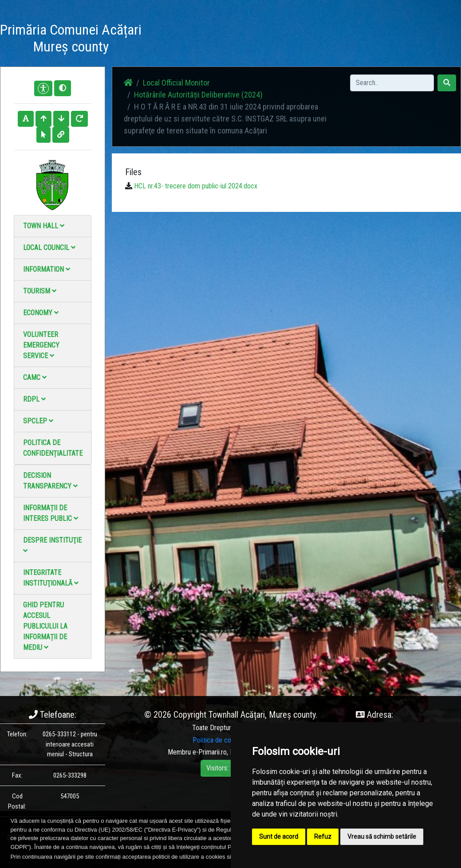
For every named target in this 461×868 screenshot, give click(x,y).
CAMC (35, 377)
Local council (49, 248)
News (191, 34)
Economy (41, 313)
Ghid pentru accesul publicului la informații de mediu (45, 626)
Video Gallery (259, 40)
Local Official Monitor (336, 40)
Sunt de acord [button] (279, 837)
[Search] (392, 83)
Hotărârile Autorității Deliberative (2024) (198, 95)
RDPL (34, 399)
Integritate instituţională (51, 578)
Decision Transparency (50, 481)
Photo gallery (223, 40)
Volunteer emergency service (41, 345)
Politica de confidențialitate (53, 448)
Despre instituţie (52, 545)
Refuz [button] (323, 837)
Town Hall (44, 226)
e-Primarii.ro (210, 752)
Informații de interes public (51, 513)
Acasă (163, 34)
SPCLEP (38, 421)
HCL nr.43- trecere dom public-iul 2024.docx (196, 186)
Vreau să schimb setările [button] (382, 837)
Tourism (40, 291)
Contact (294, 34)
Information (47, 269)
